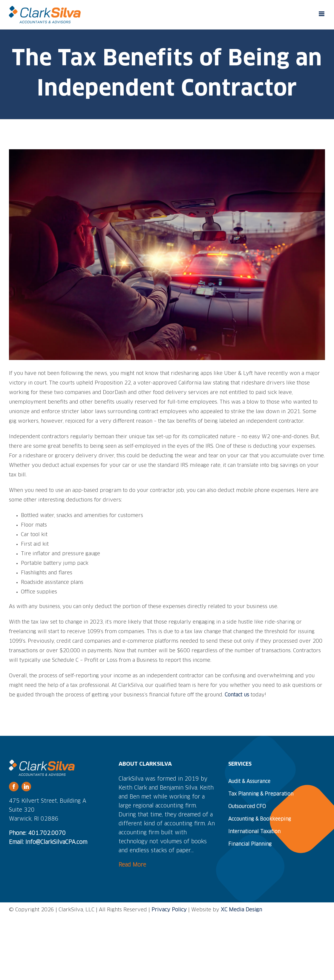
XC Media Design (241, 910)
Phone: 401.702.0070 (37, 833)
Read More (132, 865)
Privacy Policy (169, 910)
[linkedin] (26, 787)
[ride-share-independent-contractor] (167, 255)
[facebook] (14, 787)
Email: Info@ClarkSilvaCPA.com (48, 842)
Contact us (237, 695)
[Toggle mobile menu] (322, 14)
